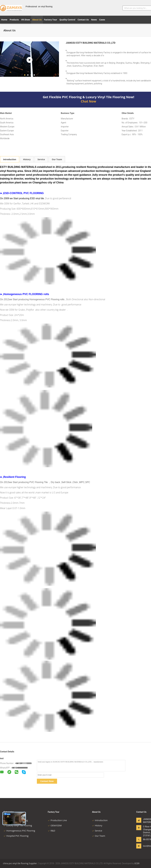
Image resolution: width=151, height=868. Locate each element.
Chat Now (88, 101)
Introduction (10, 159)
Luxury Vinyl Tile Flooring (18, 825)
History (27, 159)
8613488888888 (20, 768)
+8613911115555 (23, 763)
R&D (51, 831)
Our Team (57, 159)
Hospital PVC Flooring (16, 836)
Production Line (57, 820)
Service (41, 159)
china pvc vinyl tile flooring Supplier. (20, 863)
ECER (137, 863)
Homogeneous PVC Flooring (19, 831)
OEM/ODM (55, 825)
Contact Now (47, 781)
